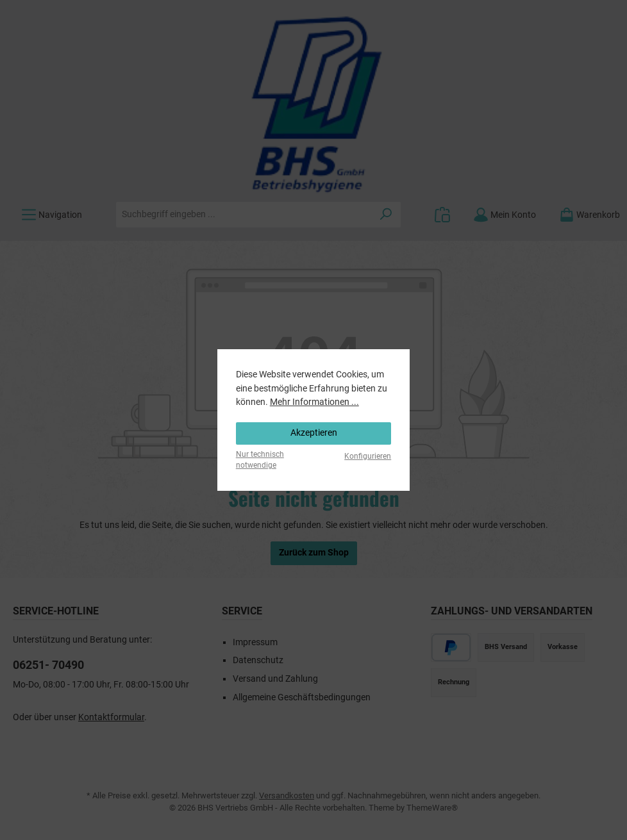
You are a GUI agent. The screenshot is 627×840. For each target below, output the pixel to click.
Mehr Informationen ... (314, 402)
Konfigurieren (368, 456)
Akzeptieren (314, 433)
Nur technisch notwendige (260, 460)
